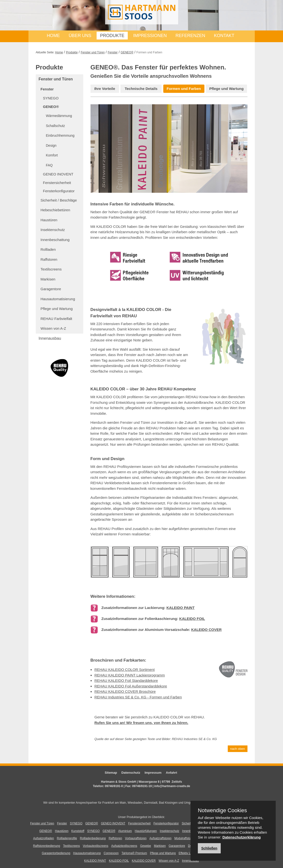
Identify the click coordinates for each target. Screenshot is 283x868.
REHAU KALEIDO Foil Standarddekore (126, 680)
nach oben (238, 749)
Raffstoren (49, 259)
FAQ (49, 165)
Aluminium (125, 831)
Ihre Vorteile (105, 89)
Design (51, 145)
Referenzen (190, 36)
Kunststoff (78, 831)
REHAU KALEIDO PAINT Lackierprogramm (130, 675)
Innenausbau (50, 338)
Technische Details (141, 89)
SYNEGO (51, 98)
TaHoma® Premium (134, 853)
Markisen (48, 279)
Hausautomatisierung (58, 299)
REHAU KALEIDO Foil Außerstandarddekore (131, 686)
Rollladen (48, 249)
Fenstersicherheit (57, 183)
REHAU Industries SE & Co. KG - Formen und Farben (138, 697)
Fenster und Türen (93, 52)
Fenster (113, 52)
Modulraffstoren (185, 838)
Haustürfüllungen (146, 831)
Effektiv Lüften (188, 853)
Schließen (209, 848)
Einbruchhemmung (60, 135)
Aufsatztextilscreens (124, 846)
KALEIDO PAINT (181, 608)
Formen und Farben (184, 89)
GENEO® (127, 52)
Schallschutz (56, 126)
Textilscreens (51, 269)
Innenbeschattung (55, 240)
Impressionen (150, 36)
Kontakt (224, 36)
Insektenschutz (53, 230)
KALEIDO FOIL (192, 619)
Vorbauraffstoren (136, 838)
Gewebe (146, 846)
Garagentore (51, 289)
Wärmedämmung (59, 116)
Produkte (112, 36)
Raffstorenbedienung (47, 846)
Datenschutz (131, 773)
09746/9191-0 (114, 786)
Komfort (52, 155)
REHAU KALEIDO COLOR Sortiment (125, 670)
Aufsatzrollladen (43, 838)
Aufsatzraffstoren (160, 838)
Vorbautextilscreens (96, 846)
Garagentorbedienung (56, 853)
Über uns (80, 36)
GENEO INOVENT (58, 174)
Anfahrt (172, 773)
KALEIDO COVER (206, 630)
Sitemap (111, 773)
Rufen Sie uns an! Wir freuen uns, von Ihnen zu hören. (141, 723)
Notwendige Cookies (222, 810)
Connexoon (111, 853)
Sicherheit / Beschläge (59, 200)
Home (53, 36)
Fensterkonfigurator (59, 191)
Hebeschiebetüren (55, 210)
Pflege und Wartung (57, 309)
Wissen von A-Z (53, 328)
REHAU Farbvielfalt (56, 319)
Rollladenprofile (67, 838)
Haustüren (49, 220)
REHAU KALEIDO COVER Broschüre (125, 691)
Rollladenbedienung (93, 838)
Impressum (153, 773)
